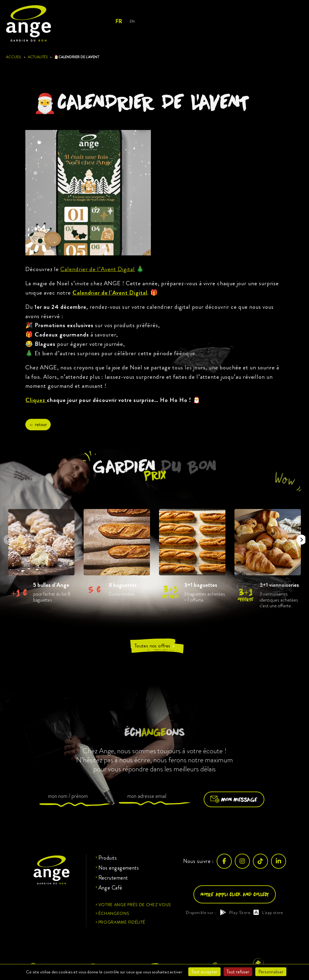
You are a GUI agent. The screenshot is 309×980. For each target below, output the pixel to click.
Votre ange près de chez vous (135, 905)
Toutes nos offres (155, 646)
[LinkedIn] (279, 861)
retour (38, 424)
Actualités (38, 57)
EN (132, 21)
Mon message (234, 799)
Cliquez (36, 400)
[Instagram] (242, 861)
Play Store (235, 912)
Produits (108, 858)
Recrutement (113, 878)
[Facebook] (224, 861)
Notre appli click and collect (235, 894)
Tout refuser (238, 972)
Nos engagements (119, 868)
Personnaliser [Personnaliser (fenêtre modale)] (271, 972)
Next (299, 538)
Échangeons (114, 913)
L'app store (268, 912)
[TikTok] (260, 861)
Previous (7, 538)
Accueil (14, 57)
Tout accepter (204, 972)
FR (118, 21)
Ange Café (110, 888)
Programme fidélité (122, 922)
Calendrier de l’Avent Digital (98, 269)
